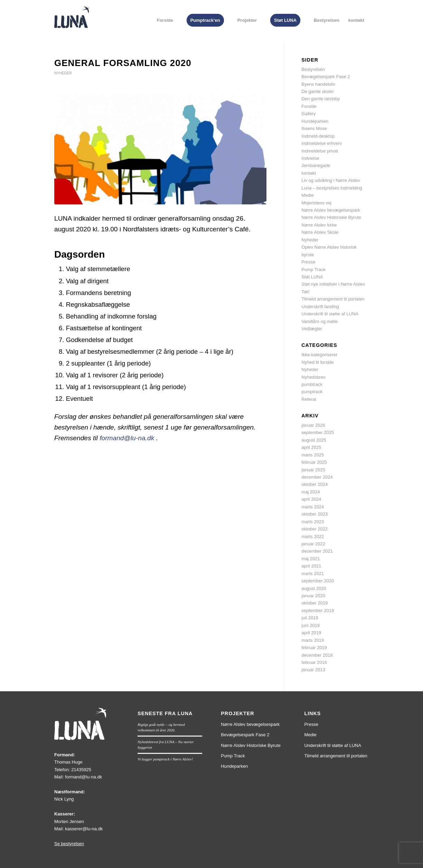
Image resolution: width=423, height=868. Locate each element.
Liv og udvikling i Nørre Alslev (331, 180)
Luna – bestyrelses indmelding (332, 188)
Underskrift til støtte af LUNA (330, 314)
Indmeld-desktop (318, 136)
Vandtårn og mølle (319, 321)
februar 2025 (314, 462)
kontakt (309, 173)
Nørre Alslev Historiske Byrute (331, 217)
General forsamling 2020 (123, 63)
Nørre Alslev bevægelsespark (331, 210)
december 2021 (317, 551)
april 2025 (311, 447)
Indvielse (310, 158)
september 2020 (318, 581)
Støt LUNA (312, 277)
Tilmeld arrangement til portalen (333, 299)
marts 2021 (313, 574)
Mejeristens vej (316, 203)
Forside (309, 106)
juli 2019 (310, 618)
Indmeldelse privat (320, 151)
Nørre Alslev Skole (320, 232)
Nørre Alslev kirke (319, 225)
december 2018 (317, 655)
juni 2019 (311, 625)
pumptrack (312, 392)
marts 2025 (313, 455)
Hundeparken (315, 121)
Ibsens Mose (314, 128)
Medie (307, 195)
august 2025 (314, 440)
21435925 (81, 770)
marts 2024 (313, 507)
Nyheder (63, 73)
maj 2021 (311, 559)
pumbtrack (312, 384)
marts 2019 (313, 640)
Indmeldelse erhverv (322, 143)
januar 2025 (313, 470)
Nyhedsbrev (313, 377)
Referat (309, 399)
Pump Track (313, 270)
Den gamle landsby (321, 99)
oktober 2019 (314, 603)
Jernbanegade (316, 165)
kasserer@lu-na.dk (84, 829)
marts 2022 (313, 537)
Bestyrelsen (313, 69)
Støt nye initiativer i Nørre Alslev (333, 284)
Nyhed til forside (317, 362)
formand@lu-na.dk (127, 438)
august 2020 (314, 588)
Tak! (305, 292)
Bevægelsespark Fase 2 (326, 77)
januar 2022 (313, 544)
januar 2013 (313, 670)
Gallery (308, 114)
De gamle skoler (318, 91)
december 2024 (317, 477)
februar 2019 (314, 648)
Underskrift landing (320, 307)
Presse (308, 262)
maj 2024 (311, 492)
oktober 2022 (314, 529)
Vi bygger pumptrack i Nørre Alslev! (165, 759)
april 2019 (311, 633)
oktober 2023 (314, 514)
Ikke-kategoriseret (319, 355)
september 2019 (318, 611)
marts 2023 (313, 522)
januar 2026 (313, 425)
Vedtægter (312, 329)
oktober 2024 (314, 484)
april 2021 (311, 566)
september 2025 (318, 432)
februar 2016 (314, 662)
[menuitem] (165, 20)
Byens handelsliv (318, 84)
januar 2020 (313, 596)
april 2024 (311, 499)
